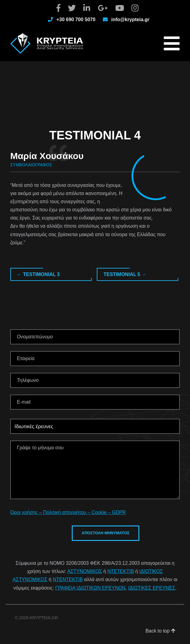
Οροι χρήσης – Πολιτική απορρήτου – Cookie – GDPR (68, 512)
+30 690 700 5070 (76, 20)
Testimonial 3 (38, 274)
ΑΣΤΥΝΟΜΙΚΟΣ (85, 571)
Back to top (161, 631)
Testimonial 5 (125, 274)
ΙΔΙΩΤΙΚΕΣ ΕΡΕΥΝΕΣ (152, 588)
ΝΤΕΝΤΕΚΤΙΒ (68, 579)
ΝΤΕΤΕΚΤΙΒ (121, 571)
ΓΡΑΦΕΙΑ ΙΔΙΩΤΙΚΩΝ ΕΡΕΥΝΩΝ (90, 588)
